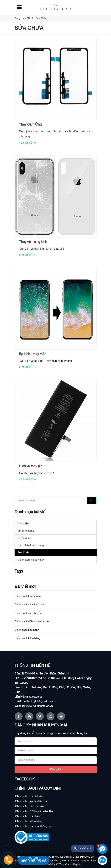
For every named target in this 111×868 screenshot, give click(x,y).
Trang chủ (20, 18)
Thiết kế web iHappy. (70, 864)
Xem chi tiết (27, 143)
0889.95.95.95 (34, 697)
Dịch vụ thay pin (31, 466)
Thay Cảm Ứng (30, 125)
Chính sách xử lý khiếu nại (30, 605)
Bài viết (30, 18)
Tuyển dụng (24, 538)
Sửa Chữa (41, 18)
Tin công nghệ (26, 531)
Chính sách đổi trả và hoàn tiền (32, 622)
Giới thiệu (23, 523)
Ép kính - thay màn (33, 354)
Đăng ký (56, 769)
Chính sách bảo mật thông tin (33, 826)
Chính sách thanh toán (28, 596)
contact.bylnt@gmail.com (38, 701)
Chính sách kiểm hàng (27, 638)
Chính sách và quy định (31, 560)
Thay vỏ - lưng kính (33, 242)
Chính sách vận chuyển (28, 613)
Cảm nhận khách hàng (31, 545)
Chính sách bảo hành (27, 630)
